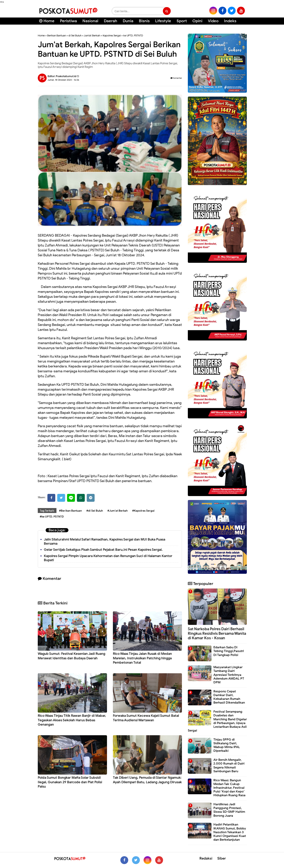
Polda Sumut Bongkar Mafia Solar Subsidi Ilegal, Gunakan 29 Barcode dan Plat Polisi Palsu (70, 782)
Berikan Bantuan (57, 36)
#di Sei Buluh (95, 511)
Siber (222, 858)
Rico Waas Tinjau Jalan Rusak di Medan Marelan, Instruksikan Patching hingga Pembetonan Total (142, 658)
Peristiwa (68, 21)
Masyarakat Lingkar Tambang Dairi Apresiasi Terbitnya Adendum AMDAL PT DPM (229, 675)
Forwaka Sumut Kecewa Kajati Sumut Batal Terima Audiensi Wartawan (146, 718)
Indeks (230, 21)
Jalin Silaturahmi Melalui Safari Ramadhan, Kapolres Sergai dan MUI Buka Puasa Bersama (105, 541)
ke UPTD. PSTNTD (133, 36)
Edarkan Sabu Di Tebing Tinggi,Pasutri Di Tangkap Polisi (229, 651)
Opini (197, 21)
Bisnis (144, 21)
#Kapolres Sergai (143, 511)
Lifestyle (163, 21)
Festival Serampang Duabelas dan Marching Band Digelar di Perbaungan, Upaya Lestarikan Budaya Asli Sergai (217, 721)
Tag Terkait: (47, 511)
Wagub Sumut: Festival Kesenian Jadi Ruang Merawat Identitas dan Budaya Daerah (71, 656)
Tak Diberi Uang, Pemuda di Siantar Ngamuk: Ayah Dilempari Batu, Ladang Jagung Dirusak (147, 780)
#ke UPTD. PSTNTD (52, 517)
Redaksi (206, 858)
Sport (182, 21)
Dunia (128, 21)
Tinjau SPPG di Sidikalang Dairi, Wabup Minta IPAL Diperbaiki (227, 745)
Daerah (111, 21)
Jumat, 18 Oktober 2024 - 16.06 (63, 80)
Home (47, 21)
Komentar (176, 78)
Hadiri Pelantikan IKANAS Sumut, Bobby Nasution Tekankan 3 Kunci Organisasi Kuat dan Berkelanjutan (230, 832)
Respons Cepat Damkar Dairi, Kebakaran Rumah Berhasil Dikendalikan (229, 697)
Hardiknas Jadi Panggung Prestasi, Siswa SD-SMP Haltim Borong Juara (229, 810)
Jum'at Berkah (92, 36)
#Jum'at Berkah (118, 511)
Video (213, 21)
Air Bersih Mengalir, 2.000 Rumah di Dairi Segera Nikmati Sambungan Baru (229, 766)
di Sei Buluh (75, 36)
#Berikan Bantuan (70, 511)
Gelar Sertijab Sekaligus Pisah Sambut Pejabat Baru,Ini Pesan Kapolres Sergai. (103, 550)
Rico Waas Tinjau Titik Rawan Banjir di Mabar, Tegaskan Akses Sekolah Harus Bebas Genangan (72, 720)
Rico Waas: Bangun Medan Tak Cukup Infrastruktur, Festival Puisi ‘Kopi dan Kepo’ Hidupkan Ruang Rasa (229, 788)
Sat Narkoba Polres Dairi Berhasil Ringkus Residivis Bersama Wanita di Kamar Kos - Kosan (217, 633)
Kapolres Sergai (112, 36)
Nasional (90, 21)
